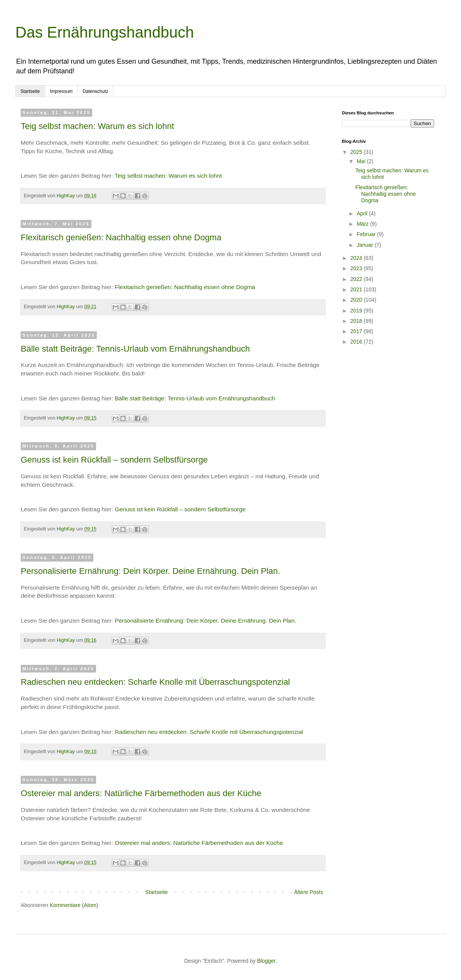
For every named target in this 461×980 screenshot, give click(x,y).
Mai (362, 161)
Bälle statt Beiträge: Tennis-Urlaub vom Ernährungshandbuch (135, 349)
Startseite (30, 91)
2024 (357, 258)
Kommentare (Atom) (74, 905)
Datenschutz (95, 91)
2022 (357, 279)
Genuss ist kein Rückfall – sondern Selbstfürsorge (114, 460)
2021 (357, 289)
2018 (357, 321)
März (363, 224)
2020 (357, 300)
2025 (357, 152)
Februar (367, 234)
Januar (366, 245)
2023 (357, 268)
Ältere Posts (309, 892)
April (363, 213)
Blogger (266, 961)
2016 (357, 342)
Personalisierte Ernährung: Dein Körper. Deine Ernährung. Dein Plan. (150, 571)
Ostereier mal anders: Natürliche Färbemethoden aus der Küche (141, 793)
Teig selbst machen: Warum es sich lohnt (97, 126)
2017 (357, 331)
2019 (357, 311)
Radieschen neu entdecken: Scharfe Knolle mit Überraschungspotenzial (155, 682)
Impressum (61, 91)
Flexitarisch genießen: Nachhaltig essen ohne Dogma (121, 237)
